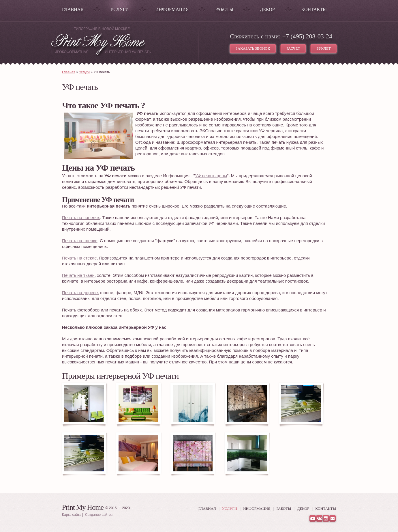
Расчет (293, 48)
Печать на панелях (81, 218)
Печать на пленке (80, 241)
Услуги (120, 9)
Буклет (324, 48)
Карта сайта (72, 515)
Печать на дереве (80, 293)
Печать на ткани (78, 275)
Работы (224, 9)
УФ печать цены (211, 176)
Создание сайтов (99, 515)
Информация (172, 9)
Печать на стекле (79, 258)
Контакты (314, 9)
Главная (73, 9)
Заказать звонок (253, 48)
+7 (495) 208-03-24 (307, 36)
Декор (267, 9)
